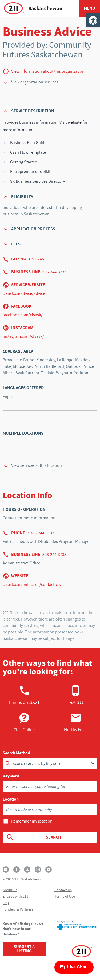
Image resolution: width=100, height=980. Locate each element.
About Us (10, 890)
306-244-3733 (54, 272)
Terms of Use (65, 896)
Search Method (16, 753)
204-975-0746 (32, 259)
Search (33, 837)
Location (11, 799)
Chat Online (24, 722)
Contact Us (63, 890)
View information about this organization (48, 71)
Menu (89, 8)
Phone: (24, 695)
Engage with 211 (15, 896)
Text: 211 (76, 695)
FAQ (6, 903)
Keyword (11, 776)
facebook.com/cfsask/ (23, 315)
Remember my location (32, 821)
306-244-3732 (42, 533)
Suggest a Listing (24, 949)
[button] (93, 20)
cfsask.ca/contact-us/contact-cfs (32, 585)
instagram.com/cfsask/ (23, 336)
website (75, 122)
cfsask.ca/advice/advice (24, 293)
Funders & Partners (18, 909)
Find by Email (76, 722)
